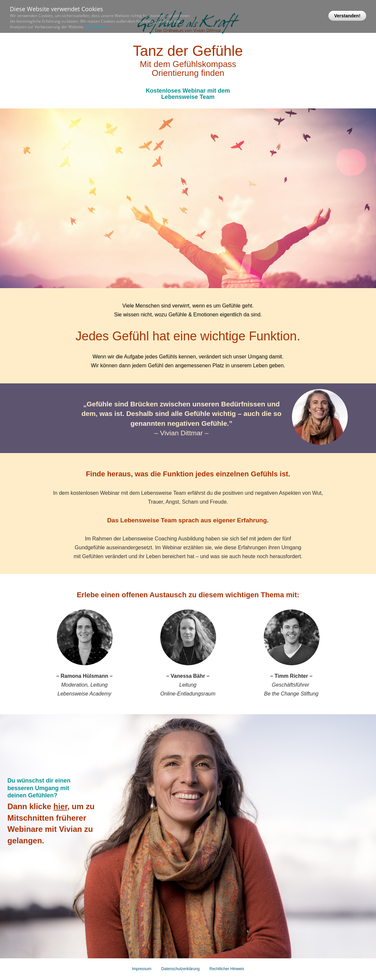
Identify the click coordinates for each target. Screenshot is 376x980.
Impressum (142, 969)
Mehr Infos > (97, 27)
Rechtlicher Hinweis (227, 969)
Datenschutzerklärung (180, 969)
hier (61, 806)
